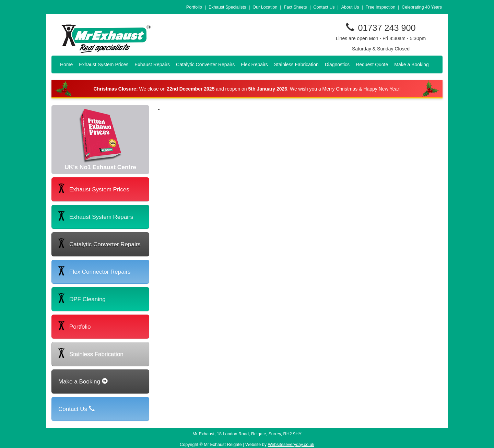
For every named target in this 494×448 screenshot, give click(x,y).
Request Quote (372, 64)
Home (66, 64)
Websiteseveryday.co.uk (291, 445)
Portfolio (194, 7)
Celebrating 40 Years (422, 7)
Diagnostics (337, 64)
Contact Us (324, 7)
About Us (350, 7)
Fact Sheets (295, 7)
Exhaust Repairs (152, 64)
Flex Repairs (254, 64)
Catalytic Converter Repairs (205, 64)
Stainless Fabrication (296, 64)
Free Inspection (381, 7)
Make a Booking (411, 64)
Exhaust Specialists (227, 7)
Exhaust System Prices (104, 64)
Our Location (265, 7)
